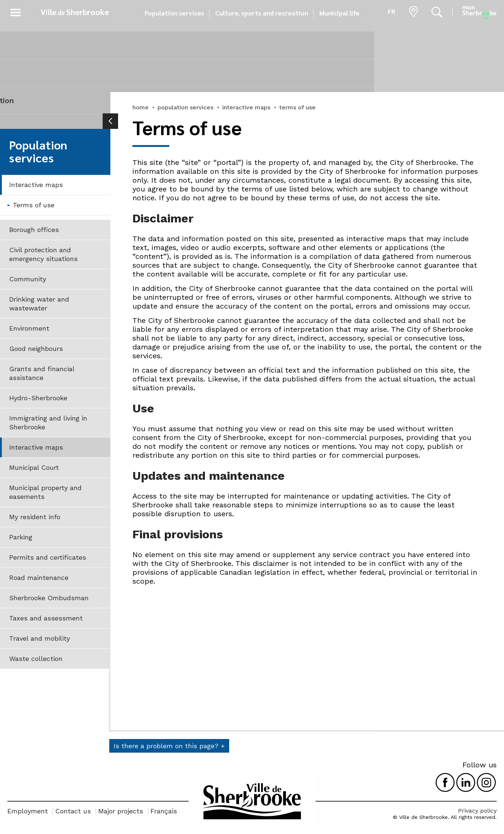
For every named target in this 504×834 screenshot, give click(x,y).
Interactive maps (36, 185)
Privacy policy (477, 811)
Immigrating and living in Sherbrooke (48, 423)
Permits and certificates (48, 557)
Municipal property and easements (45, 492)
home (141, 107)
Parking (21, 537)
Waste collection (36, 659)
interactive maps (246, 107)
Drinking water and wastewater (39, 304)
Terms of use (34, 205)
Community (28, 279)
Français (164, 811)
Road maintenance (39, 578)
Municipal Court (34, 467)
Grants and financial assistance (42, 373)
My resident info (35, 517)
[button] (15, 11)
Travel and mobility (40, 638)
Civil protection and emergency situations (43, 254)
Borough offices (34, 230)
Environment (29, 328)
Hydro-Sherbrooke (38, 398)
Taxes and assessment (46, 618)
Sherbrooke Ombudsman (49, 598)
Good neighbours (36, 349)
